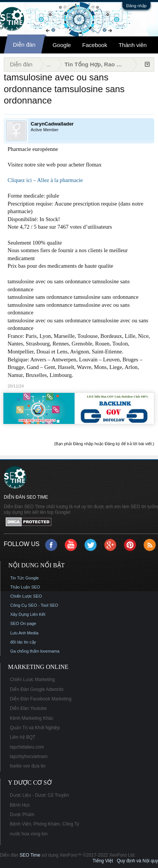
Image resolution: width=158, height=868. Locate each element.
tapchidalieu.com (27, 747)
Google (62, 45)
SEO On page (23, 623)
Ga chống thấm (25, 651)
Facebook (95, 45)
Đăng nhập (136, 6)
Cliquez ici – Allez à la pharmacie (45, 180)
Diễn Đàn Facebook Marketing (41, 699)
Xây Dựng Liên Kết (28, 614)
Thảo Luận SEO (25, 587)
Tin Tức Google (24, 578)
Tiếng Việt (103, 861)
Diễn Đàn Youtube (28, 708)
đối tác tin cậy (23, 642)
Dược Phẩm (22, 815)
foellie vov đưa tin (28, 766)
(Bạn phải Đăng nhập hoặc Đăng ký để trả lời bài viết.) (104, 444)
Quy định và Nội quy (137, 861)
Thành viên (133, 45)
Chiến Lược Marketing (32, 680)
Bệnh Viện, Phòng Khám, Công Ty (45, 824)
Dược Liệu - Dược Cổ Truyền (39, 795)
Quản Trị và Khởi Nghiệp (35, 728)
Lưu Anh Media (24, 633)
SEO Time (30, 855)
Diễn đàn (24, 45)
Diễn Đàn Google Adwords (37, 689)
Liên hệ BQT (23, 737)
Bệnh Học (20, 805)
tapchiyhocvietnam (29, 757)
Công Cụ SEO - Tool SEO (34, 605)
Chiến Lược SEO (26, 596)
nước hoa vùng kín (29, 834)
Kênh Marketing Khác (32, 718)
